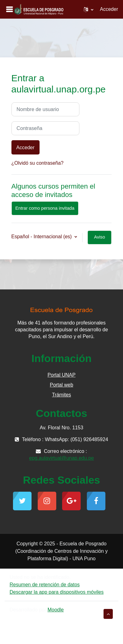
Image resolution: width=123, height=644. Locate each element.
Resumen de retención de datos (45, 585)
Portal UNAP (62, 375)
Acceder (109, 9)
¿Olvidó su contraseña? (38, 163)
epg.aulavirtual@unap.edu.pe (61, 458)
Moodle (56, 610)
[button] (89, 9)
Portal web (61, 385)
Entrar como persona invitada (45, 208)
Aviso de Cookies (100, 239)
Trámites (61, 395)
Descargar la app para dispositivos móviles (57, 592)
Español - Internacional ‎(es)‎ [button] (42, 237)
